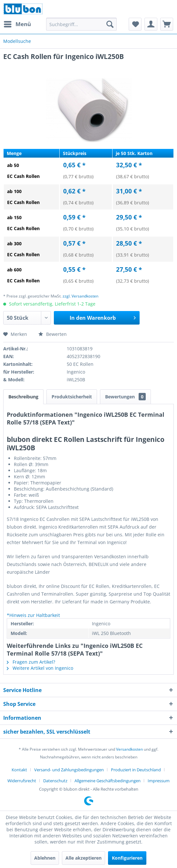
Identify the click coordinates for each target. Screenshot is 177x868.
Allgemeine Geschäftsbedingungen (108, 781)
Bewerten (53, 334)
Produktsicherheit (72, 397)
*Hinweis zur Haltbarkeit (33, 615)
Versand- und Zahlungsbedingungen (69, 770)
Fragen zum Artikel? (31, 662)
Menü (17, 23)
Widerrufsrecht (22, 781)
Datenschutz (55, 781)
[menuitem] (17, 24)
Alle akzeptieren (84, 858)
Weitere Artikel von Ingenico (40, 668)
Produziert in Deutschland (136, 770)
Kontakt (19, 770)
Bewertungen (125, 397)
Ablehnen (45, 858)
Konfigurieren (127, 858)
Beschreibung (23, 397)
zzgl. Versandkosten (80, 296)
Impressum (159, 781)
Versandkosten (129, 749)
